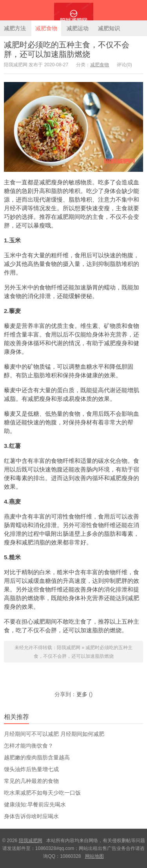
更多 (82, 694)
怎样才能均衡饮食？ (29, 746)
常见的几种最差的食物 (31, 781)
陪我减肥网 (73, 10)
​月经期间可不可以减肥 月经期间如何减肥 (54, 734)
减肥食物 (46, 28)
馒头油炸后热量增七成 (31, 769)
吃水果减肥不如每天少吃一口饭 (42, 793)
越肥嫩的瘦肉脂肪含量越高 (37, 757)
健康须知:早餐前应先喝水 (35, 804)
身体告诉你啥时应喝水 (31, 816)
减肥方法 (15, 28)
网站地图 (94, 856)
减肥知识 (109, 28)
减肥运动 (78, 28)
